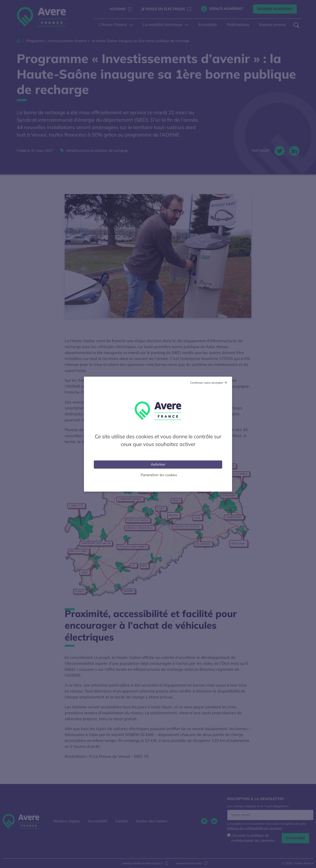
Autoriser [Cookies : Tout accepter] (158, 464)
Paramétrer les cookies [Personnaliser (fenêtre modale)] (159, 475)
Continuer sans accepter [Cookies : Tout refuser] (207, 382)
